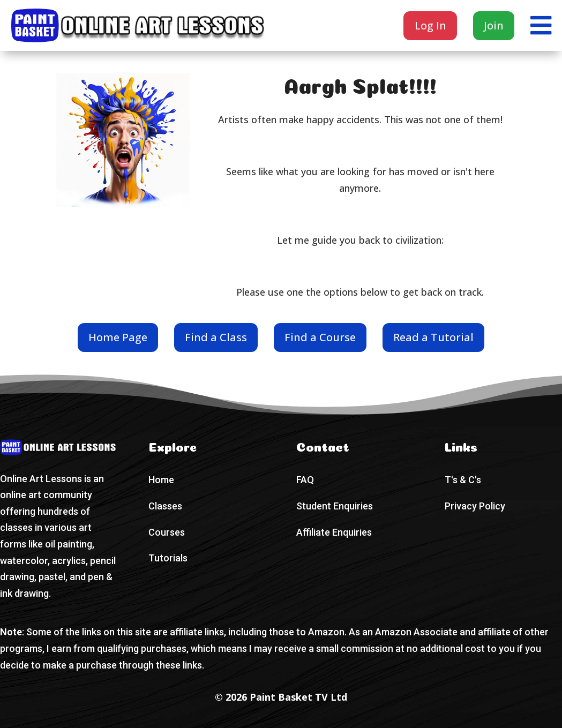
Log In (430, 25)
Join (494, 25)
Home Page (118, 337)
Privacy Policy (475, 506)
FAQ (305, 480)
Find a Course (320, 337)
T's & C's (463, 480)
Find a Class (216, 337)
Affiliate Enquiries (334, 532)
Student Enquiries (335, 506)
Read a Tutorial (433, 337)
